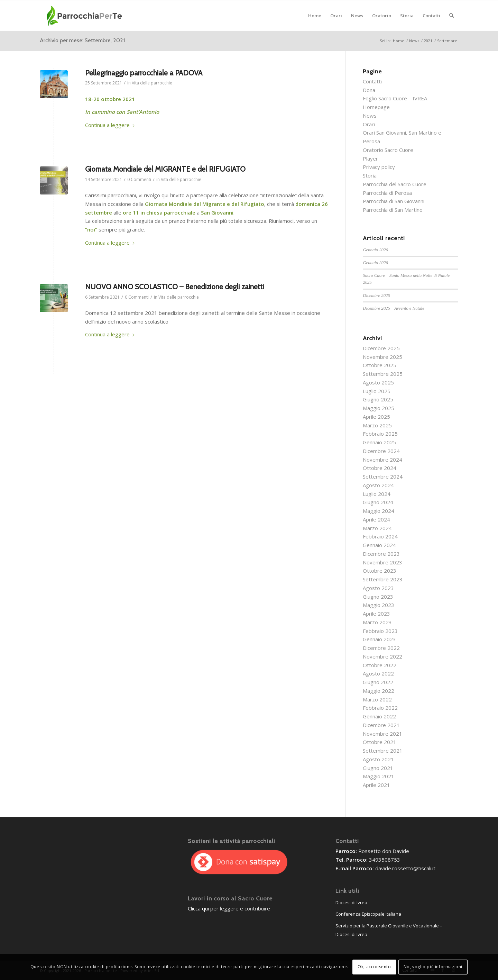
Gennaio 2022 (379, 716)
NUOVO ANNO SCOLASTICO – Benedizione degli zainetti (174, 287)
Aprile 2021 (376, 785)
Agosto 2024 (378, 485)
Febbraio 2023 (380, 631)
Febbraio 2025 (380, 434)
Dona (369, 90)
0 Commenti (139, 179)
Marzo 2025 (377, 425)
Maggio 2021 (379, 776)
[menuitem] (315, 16)
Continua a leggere (110, 125)
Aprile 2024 (376, 519)
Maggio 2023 (379, 605)
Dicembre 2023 (381, 554)
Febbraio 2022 (380, 708)
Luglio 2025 (377, 391)
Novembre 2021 (382, 734)
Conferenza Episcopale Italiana (368, 914)
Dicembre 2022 (381, 648)
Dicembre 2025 (376, 296)
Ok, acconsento (374, 967)
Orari (369, 124)
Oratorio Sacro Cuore (388, 150)
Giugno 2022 (378, 682)
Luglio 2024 (377, 494)
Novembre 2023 (382, 562)
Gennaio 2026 (375, 250)
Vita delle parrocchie (152, 83)
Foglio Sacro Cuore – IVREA (395, 98)
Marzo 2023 (377, 622)
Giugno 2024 (378, 502)
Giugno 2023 (378, 597)
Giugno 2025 (378, 399)
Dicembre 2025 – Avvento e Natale (393, 308)
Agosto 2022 (378, 673)
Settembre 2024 (383, 477)
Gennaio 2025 (379, 442)
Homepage (376, 107)
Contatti (372, 81)
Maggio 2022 (379, 691)
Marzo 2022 (377, 699)
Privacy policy (379, 167)
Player (370, 158)
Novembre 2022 (382, 656)
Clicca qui (198, 908)
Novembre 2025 (382, 357)
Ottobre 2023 (380, 571)
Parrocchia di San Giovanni (394, 201)
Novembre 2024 (382, 460)
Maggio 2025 (379, 408)
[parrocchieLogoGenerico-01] (85, 16)
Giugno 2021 (378, 768)
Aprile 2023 (376, 614)
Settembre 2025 (383, 374)
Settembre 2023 (383, 579)
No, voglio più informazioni (433, 967)
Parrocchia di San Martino (393, 210)
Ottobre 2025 (380, 365)
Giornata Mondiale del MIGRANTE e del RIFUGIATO (165, 169)
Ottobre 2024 (380, 468)
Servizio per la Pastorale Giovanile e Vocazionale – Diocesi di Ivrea (389, 930)
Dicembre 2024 (381, 451)
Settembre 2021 (383, 751)
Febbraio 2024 (380, 536)
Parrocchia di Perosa (387, 193)
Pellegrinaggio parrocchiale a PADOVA (144, 73)
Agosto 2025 (378, 382)
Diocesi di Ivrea (351, 902)
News (370, 116)
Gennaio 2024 (379, 545)
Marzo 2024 (377, 528)
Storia (370, 175)
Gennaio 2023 (379, 639)
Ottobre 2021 (380, 742)
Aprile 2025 (376, 417)
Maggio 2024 (379, 511)
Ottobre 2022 (380, 665)
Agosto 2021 (378, 759)
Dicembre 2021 (381, 725)
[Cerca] (451, 16)
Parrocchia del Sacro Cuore (395, 184)
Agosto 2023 (378, 588)
